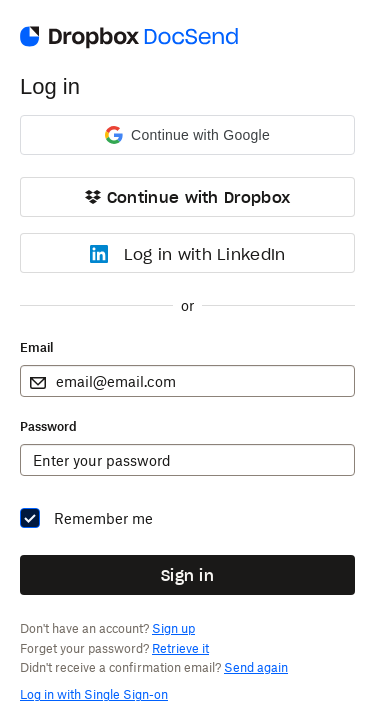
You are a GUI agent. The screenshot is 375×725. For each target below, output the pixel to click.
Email (36, 347)
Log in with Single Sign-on (94, 694)
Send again (256, 667)
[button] (187, 135)
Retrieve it (180, 648)
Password (48, 426)
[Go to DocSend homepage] (129, 46)
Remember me (103, 518)
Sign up (173, 628)
